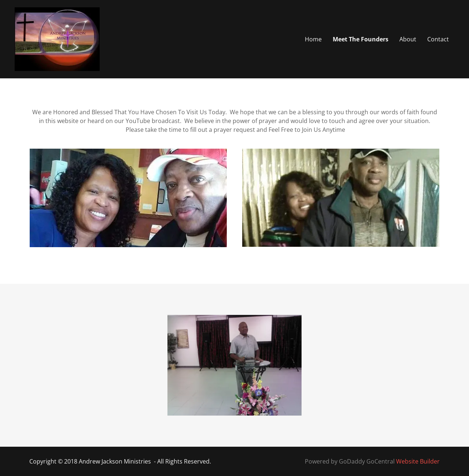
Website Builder (418, 461)
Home (313, 39)
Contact (438, 39)
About (408, 39)
